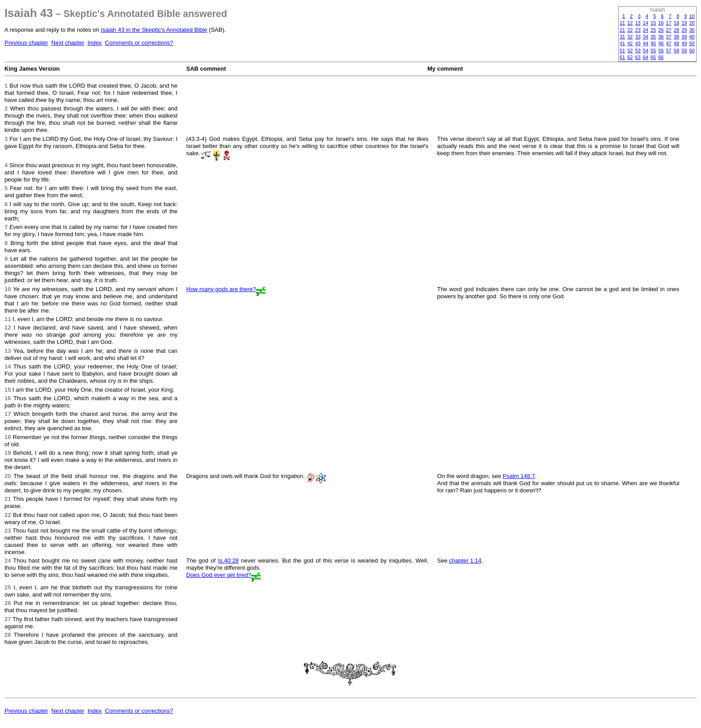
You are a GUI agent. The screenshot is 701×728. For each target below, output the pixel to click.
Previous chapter (26, 43)
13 (638, 23)
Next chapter (68, 43)
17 (669, 23)
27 (669, 30)
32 (630, 37)
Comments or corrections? (139, 43)
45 (653, 43)
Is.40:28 (228, 561)
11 (622, 23)
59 (684, 51)
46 (661, 43)
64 (646, 57)
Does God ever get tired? (219, 575)
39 (684, 37)
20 (692, 23)
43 (638, 43)
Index (95, 43)
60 (692, 51)
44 (646, 43)
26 (661, 30)
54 (646, 51)
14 (646, 23)
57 (669, 51)
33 (638, 37)
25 (653, 30)
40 (692, 37)
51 (622, 51)
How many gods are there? (221, 289)
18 (676, 23)
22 (630, 30)
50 (692, 43)
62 (630, 57)
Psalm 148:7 (519, 476)
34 (646, 37)
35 (653, 37)
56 (661, 51)
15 (653, 23)
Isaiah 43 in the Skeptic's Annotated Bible (154, 30)
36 (661, 37)
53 (638, 51)
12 (630, 23)
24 (646, 30)
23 (638, 30)
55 (653, 51)
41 (622, 43)
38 (676, 37)
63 (638, 57)
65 (653, 57)
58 (676, 51)
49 (684, 43)
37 (669, 37)
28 (676, 30)
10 (692, 16)
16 (661, 23)
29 (684, 30)
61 (622, 57)
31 (622, 37)
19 (684, 23)
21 (622, 30)
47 (669, 43)
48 (676, 43)
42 (630, 43)
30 (692, 30)
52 (630, 51)
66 (661, 57)
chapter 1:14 (465, 561)
